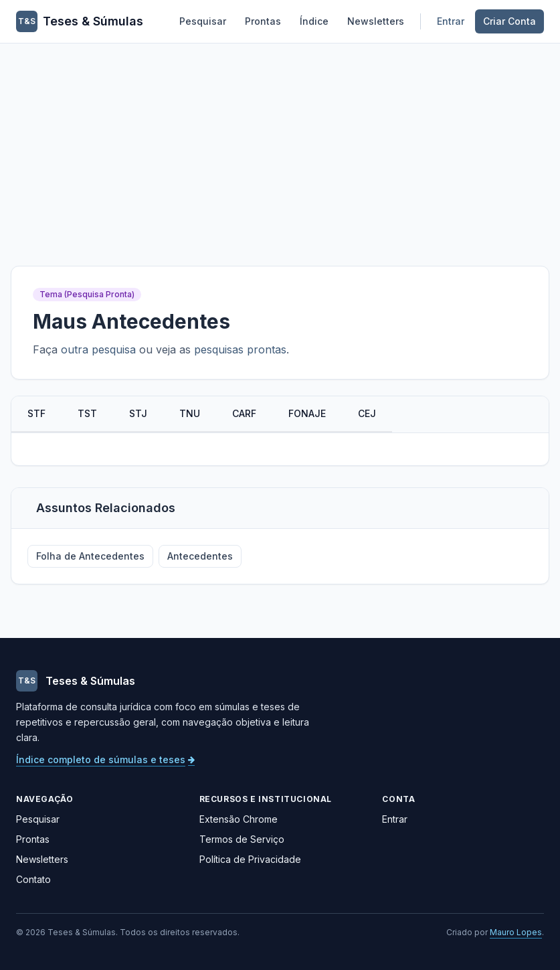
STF (36, 413)
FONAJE (307, 413)
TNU (190, 413)
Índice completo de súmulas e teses (105, 759)
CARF (244, 413)
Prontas (263, 21)
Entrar (451, 21)
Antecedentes (200, 556)
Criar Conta (509, 21)
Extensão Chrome (239, 819)
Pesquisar (203, 21)
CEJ (367, 413)
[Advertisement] (280, 144)
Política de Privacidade (250, 859)
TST (87, 413)
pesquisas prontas (240, 349)
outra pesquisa (98, 349)
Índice (314, 21)
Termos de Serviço (242, 839)
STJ (138, 413)
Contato (33, 879)
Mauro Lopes (516, 932)
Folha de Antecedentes (90, 556)
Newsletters (376, 21)
